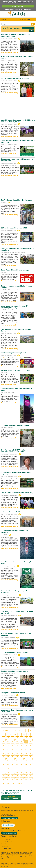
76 (31, 768)
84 (4, 776)
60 (22, 761)
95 (22, 780)
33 (26, 746)
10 (15, 734)
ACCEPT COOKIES (18, 6)
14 (4, 738)
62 (31, 761)
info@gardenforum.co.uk (12, 815)
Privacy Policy (5, 844)
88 (22, 776)
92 (8, 780)
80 (17, 772)
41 (31, 749)
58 (13, 761)
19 (26, 738)
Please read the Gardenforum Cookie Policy (18, 9)
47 (26, 753)
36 (8, 749)
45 (17, 753)
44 (13, 753)
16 (13, 738)
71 (8, 768)
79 (13, 772)
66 (17, 765)
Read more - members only (9, 52)
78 (8, 772)
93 (13, 780)
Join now (11, 797)
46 (22, 753)
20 (31, 738)
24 (17, 742)
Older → (20, 783)
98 (4, 783)
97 (31, 780)
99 (8, 783)
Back (32, 30)
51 (13, 757)
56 (4, 761)
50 (8, 757)
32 (22, 746)
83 (31, 772)
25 (22, 742)
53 (22, 757)
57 (8, 761)
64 (8, 765)
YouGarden (4, 358)
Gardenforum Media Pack (15, 852)
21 (4, 742)
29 (8, 746)
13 (29, 734)
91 (4, 780)
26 (26, 742)
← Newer (6, 730)
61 (26, 761)
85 (8, 776)
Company (17, 28)
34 (31, 746)
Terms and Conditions (7, 840)
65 (13, 765)
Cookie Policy (5, 846)
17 (17, 738)
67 (22, 765)
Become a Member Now (10, 818)
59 (17, 761)
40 (26, 749)
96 (26, 780)
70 (4, 768)
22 (8, 742)
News (10, 28)
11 (20, 734)
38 (17, 749)
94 (17, 780)
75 (26, 768)
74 (22, 768)
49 (4, 757)
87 (17, 776)
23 (13, 742)
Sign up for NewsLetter (9, 833)
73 (17, 768)
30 (13, 746)
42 (4, 753)
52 (17, 757)
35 (4, 749)
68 (26, 765)
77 (4, 772)
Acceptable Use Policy (7, 842)
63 (4, 765)
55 (31, 757)
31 (17, 746)
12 (24, 734)
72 (13, 768)
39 (22, 749)
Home (5, 28)
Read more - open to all (8, 72)
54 (26, 757)
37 (13, 749)
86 (13, 776)
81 (22, 772)
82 (26, 772)
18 (22, 738)
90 (31, 776)
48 (31, 753)
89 (26, 776)
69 (31, 765)
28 (4, 746)
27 (31, 742)
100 (13, 783)
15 (8, 738)
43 (8, 753)
